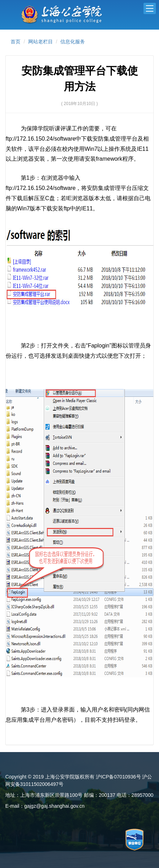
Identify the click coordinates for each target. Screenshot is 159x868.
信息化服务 (73, 42)
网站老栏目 (41, 42)
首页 (16, 42)
